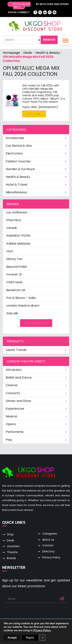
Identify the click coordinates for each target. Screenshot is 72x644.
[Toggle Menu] (65, 41)
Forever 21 (14, 274)
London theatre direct (23, 306)
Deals (28, 53)
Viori (10, 251)
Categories (50, 534)
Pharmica (14, 220)
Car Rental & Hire (36, 146)
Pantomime (15, 432)
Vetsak (12, 228)
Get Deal (34, 114)
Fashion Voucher (36, 161)
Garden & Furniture (36, 169)
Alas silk (12, 313)
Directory (48, 551)
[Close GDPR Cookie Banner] (42, 638)
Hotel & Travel (36, 185)
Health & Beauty (48, 53)
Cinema (12, 385)
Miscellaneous (36, 192)
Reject (30, 638)
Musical (11, 416)
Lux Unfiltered (17, 212)
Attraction (14, 370)
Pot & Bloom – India (21, 298)
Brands (11, 558)
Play (9, 440)
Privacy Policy (51, 557)
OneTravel (14, 282)
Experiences (15, 409)
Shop (10, 534)
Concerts (13, 393)
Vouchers (13, 546)
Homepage (11, 53)
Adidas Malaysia (18, 244)
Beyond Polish (17, 267)
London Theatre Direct (21, 6)
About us (48, 540)
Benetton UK (16, 290)
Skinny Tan (14, 259)
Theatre (12, 552)
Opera (11, 424)
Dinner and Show (18, 401)
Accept (12, 638)
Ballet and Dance (19, 377)
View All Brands (36, 323)
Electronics (36, 153)
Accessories (36, 138)
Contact (48, 545)
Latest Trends (36, 350)
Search (49, 40)
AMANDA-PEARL (18, 236)
